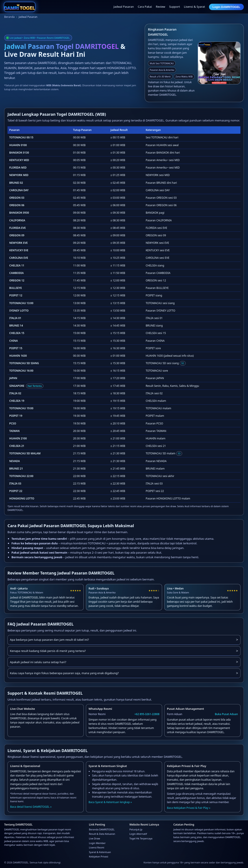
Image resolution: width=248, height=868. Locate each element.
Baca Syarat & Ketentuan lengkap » (110, 802)
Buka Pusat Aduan (226, 714)
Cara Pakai (145, 7)
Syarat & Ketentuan (100, 852)
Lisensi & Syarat (194, 7)
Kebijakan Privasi (99, 856)
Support (175, 7)
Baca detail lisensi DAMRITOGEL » (31, 807)
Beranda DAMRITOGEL (102, 829)
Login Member (97, 843)
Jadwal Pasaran (124, 7)
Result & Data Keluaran (102, 834)
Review (161, 7)
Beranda (9, 17)
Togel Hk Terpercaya (141, 838)
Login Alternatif (138, 834)
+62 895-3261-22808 (147, 714)
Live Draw (94, 838)
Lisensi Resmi (97, 847)
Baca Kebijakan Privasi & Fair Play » (189, 808)
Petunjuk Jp (136, 829)
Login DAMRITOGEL (226, 7)
